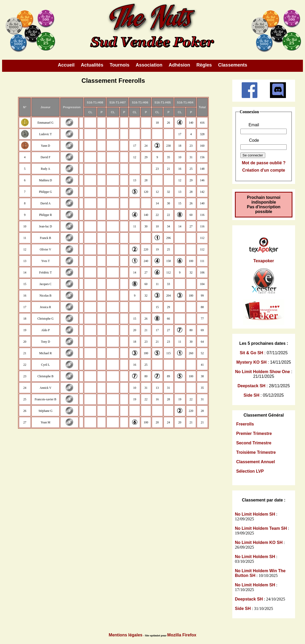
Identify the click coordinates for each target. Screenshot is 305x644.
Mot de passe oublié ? (264, 163)
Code (254, 140)
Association (149, 65)
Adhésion (179, 65)
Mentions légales (126, 635)
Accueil (66, 65)
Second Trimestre (254, 443)
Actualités (92, 65)
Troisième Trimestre (256, 452)
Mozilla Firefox (182, 635)
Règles (204, 65)
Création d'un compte (264, 170)
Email (254, 125)
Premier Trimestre (254, 433)
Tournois (120, 65)
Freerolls (245, 424)
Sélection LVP (250, 471)
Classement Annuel (256, 462)
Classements (233, 65)
